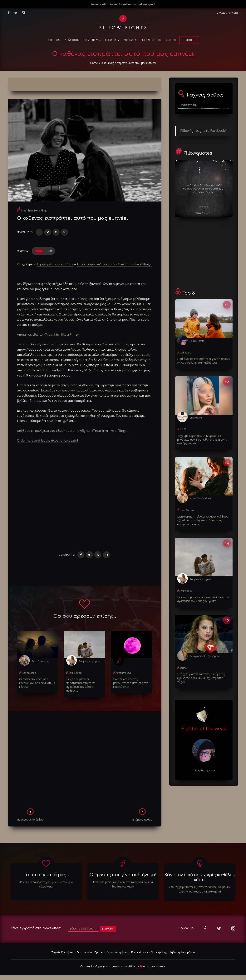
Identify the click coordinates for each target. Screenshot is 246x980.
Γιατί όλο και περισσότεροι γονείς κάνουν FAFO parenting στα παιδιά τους (204, 361)
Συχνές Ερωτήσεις (63, 952)
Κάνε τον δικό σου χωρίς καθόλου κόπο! (200, 877)
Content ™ (92, 40)
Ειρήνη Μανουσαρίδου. (55, 264)
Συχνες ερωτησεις (228, 13)
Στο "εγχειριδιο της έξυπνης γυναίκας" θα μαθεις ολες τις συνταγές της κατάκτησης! (200, 889)
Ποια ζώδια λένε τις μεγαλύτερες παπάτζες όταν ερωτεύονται (130, 683)
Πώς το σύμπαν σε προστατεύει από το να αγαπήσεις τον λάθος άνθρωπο (81, 685)
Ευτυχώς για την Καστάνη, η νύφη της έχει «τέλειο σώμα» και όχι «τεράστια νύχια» (201, 678)
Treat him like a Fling (34, 210)
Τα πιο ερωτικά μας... (46, 875)
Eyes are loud (29, 673)
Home (94, 63)
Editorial (54, 40)
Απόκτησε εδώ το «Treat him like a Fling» (48, 334)
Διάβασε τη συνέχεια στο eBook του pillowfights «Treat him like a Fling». (72, 431)
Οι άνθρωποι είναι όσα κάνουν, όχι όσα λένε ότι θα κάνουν (37, 683)
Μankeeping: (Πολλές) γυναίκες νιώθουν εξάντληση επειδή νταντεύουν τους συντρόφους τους (203, 520)
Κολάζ (183, 429)
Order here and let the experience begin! (47, 440)
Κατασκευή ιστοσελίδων (122, 966)
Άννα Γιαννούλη (40, 661)
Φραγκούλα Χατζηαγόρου (204, 656)
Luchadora (185, 353)
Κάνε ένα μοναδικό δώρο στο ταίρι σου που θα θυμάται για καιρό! (123, 884)
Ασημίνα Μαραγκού (90, 661)
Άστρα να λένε (123, 673)
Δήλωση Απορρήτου (182, 952)
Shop (189, 40)
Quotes (171, 40)
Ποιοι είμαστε (140, 952)
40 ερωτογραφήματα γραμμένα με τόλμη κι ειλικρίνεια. (46, 884)
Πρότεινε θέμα (103, 952)
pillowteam (196, 418)
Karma (183, 668)
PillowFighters (151, 40)
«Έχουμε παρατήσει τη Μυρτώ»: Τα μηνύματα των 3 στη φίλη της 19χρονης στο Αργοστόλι (202, 440)
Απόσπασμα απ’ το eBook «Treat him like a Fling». (114, 264)
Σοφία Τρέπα (197, 341)
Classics (112, 40)
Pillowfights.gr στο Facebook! (203, 130)
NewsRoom (72, 40)
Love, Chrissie (187, 510)
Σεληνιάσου (75, 673)
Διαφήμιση (122, 952)
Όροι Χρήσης (159, 952)
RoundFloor (159, 966)
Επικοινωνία (84, 952)
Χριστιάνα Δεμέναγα (201, 498)
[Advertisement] (85, 761)
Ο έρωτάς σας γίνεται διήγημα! (123, 875)
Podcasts (130, 40)
